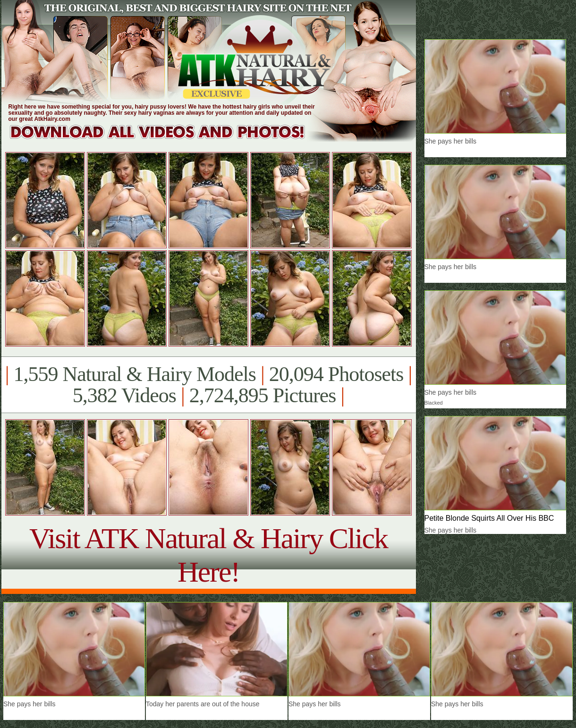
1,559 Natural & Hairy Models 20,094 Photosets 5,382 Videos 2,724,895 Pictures (208, 385)
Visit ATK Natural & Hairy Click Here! (208, 555)
